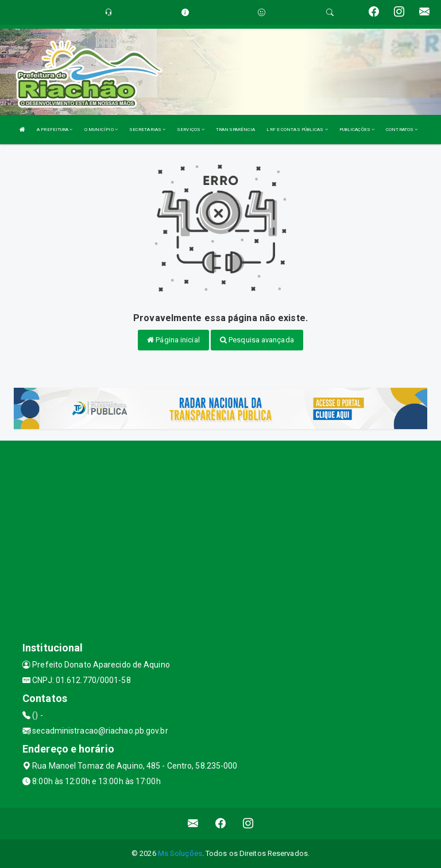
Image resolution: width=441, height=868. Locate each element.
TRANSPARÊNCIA (235, 130)
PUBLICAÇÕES (357, 130)
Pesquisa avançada (257, 340)
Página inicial (173, 340)
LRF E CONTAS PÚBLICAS (297, 130)
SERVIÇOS (191, 130)
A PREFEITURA (55, 130)
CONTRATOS (402, 130)
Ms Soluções (180, 853)
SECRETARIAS (147, 130)
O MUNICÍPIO (101, 130)
